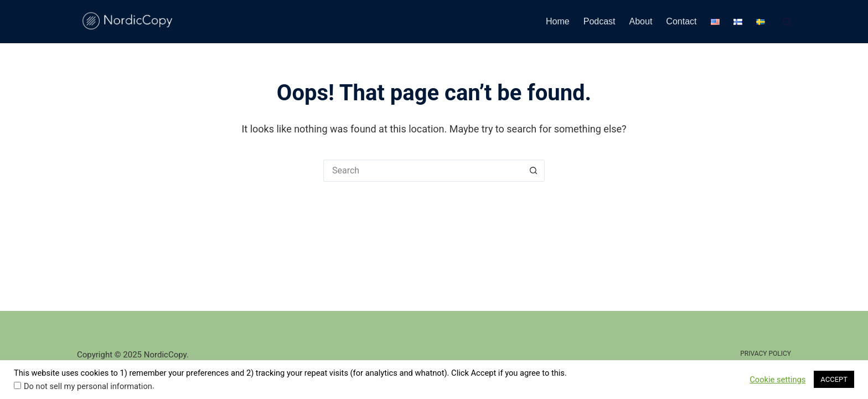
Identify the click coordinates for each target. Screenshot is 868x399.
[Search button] (534, 171)
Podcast (600, 21)
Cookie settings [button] (777, 380)
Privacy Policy (766, 354)
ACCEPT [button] (834, 379)
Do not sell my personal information (88, 386)
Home (558, 21)
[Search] (787, 22)
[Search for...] (423, 171)
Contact (681, 21)
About (641, 21)
